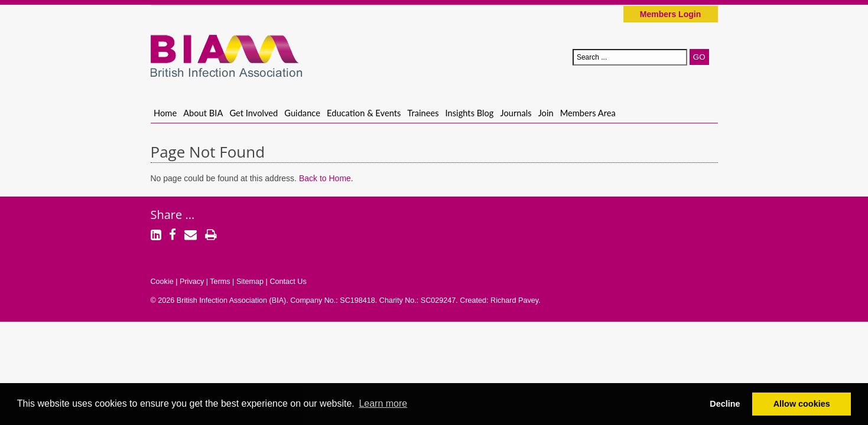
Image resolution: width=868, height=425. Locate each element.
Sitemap (250, 282)
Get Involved (253, 113)
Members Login (670, 14)
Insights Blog (470, 113)
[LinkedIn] (156, 236)
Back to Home (325, 178)
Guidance (302, 113)
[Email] (191, 236)
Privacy (192, 282)
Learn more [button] (383, 403)
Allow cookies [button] (802, 404)
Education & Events (364, 113)
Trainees (423, 113)
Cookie (162, 282)
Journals (516, 113)
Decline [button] (725, 404)
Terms (220, 282)
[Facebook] (173, 236)
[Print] (211, 236)
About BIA (203, 113)
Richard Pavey (514, 300)
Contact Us (288, 282)
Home (165, 113)
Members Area (588, 113)
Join (546, 113)
